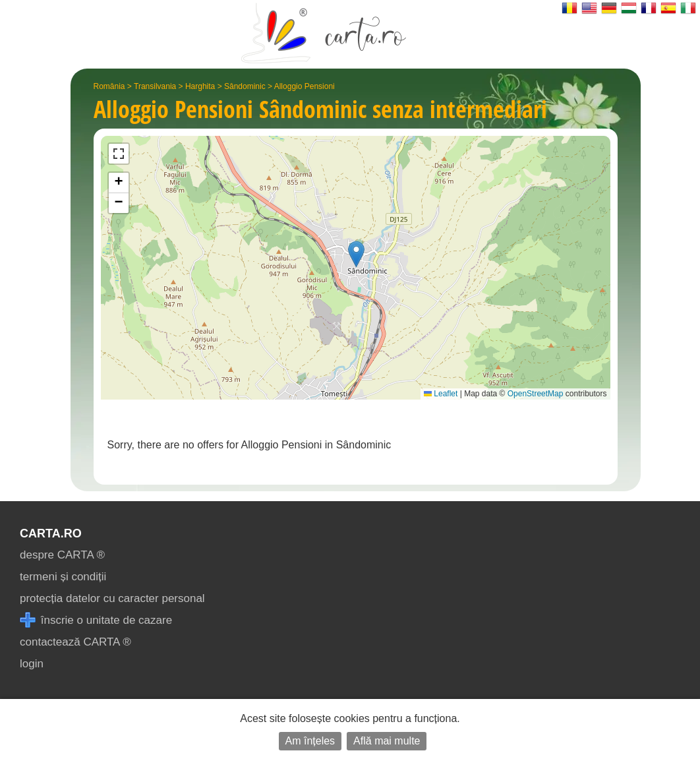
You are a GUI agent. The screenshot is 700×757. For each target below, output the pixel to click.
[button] (356, 254)
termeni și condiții (63, 577)
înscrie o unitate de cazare (96, 620)
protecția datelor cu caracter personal (112, 598)
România (109, 86)
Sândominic (245, 86)
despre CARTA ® (62, 555)
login (32, 664)
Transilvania (155, 86)
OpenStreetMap (536, 394)
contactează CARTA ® (75, 642)
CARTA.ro (51, 533)
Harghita (200, 86)
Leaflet (441, 394)
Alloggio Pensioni (305, 86)
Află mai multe (387, 741)
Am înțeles (310, 741)
